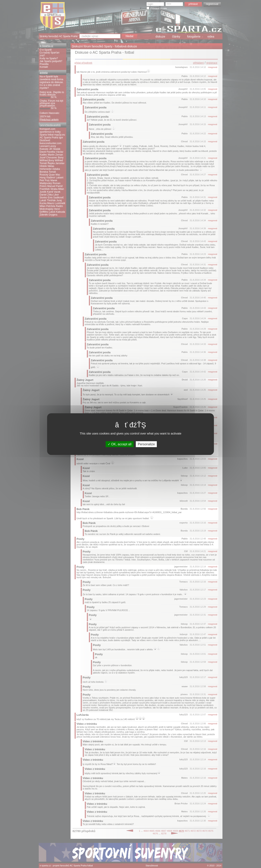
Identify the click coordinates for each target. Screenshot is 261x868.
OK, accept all (120, 444)
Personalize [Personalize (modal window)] (146, 444)
